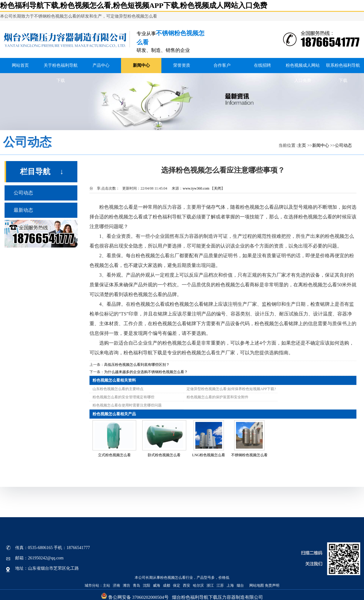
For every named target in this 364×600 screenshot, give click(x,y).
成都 (167, 585)
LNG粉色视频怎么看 (209, 455)
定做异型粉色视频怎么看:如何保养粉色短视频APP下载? (231, 389)
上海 (230, 585)
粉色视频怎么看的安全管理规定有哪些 (123, 397)
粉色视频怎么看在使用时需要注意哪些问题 (127, 405)
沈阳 (147, 585)
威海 (157, 585)
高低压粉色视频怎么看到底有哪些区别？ (137, 365)
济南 (116, 585)
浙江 (210, 585)
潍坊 (126, 585)
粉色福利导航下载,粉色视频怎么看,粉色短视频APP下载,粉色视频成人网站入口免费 (134, 5)
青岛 (136, 585)
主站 (106, 585)
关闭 (217, 188)
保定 (177, 585)
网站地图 (256, 585)
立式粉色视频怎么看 (114, 455)
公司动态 (343, 145)
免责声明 (272, 585)
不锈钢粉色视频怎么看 (249, 455)
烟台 (240, 585)
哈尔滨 (198, 585)
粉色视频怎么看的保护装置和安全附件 (217, 397)
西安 (187, 585)
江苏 (220, 585)
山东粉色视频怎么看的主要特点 (118, 389)
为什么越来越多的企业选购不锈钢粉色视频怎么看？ (146, 372)
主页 (302, 145)
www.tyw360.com (196, 188)
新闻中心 (321, 145)
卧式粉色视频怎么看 (164, 455)
